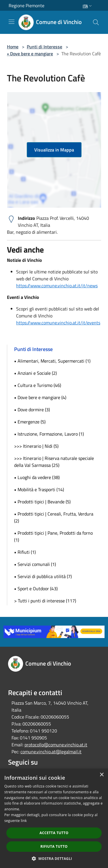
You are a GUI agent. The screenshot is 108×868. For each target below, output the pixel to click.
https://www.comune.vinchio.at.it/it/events (58, 323)
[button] (54, 858)
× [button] (102, 775)
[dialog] (54, 818)
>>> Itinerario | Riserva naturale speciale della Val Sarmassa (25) (54, 462)
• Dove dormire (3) (32, 410)
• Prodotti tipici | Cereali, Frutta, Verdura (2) (54, 517)
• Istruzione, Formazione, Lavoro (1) (49, 434)
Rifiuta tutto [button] (54, 846)
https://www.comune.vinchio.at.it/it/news (57, 286)
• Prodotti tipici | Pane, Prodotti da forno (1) (53, 536)
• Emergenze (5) (30, 422)
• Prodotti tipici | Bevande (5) (42, 502)
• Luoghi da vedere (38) (37, 477)
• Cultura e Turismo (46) (38, 385)
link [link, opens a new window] (24, 821)
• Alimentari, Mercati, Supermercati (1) (52, 361)
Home (13, 47)
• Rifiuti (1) (25, 552)
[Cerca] (96, 22)
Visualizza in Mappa (54, 150)
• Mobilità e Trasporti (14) (39, 489)
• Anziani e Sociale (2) (35, 373)
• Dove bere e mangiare (30, 54)
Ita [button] (88, 6)
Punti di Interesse (44, 47)
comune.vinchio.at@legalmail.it (51, 752)
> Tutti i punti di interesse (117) (45, 601)
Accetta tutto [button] (54, 833)
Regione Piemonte (26, 6)
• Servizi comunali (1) (35, 564)
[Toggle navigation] (12, 22)
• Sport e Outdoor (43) (36, 589)
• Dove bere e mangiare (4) (40, 397)
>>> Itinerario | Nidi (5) (36, 446)
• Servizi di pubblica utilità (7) (43, 576)
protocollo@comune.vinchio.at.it (56, 745)
